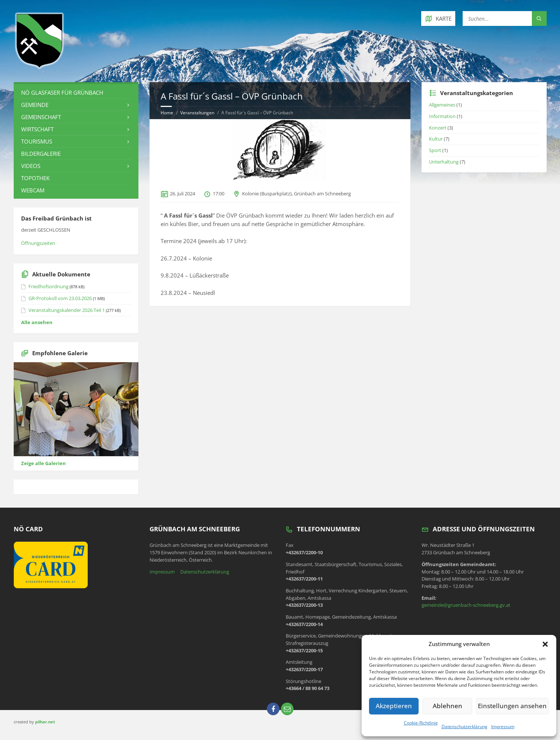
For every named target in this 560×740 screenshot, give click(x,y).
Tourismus (37, 141)
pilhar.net (45, 722)
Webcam (33, 190)
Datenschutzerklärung (465, 726)
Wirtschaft (37, 129)
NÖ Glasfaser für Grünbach (62, 92)
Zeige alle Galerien (43, 463)
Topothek (35, 178)
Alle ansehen (37, 322)
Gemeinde (35, 105)
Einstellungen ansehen (515, 706)
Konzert (438, 128)
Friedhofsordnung (48, 286)
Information (442, 116)
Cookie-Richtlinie (421, 723)
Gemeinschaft (41, 117)
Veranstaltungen (197, 113)
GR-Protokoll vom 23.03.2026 (60, 298)
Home (167, 113)
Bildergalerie (41, 154)
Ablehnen (452, 706)
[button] (545, 644)
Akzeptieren (395, 706)
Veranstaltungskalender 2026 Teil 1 (67, 310)
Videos (31, 166)
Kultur (436, 139)
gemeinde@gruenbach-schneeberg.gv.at (466, 605)
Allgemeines (442, 105)
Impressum (503, 726)
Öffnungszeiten (38, 243)
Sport (435, 150)
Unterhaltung (444, 162)
